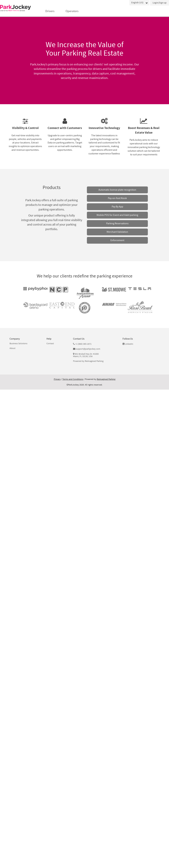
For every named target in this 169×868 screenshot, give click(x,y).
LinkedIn (128, 344)
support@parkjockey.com (88, 349)
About (12, 348)
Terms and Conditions (73, 379)
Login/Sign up (160, 3)
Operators (72, 11)
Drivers (50, 11)
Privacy (57, 379)
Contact (50, 344)
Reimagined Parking (94, 361)
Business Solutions (18, 344)
